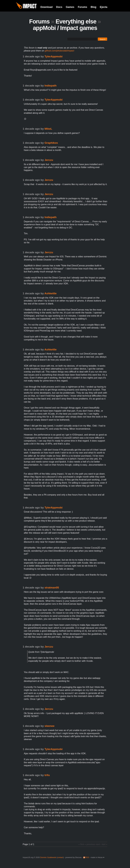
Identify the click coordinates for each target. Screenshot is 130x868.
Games (70, 7)
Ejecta (104, 7)
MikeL (48, 129)
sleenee (49, 726)
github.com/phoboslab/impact (60, 51)
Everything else (76, 21)
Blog (93, 7)
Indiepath (51, 86)
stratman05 (52, 588)
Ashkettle (50, 293)
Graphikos (51, 143)
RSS (87, 857)
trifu (47, 775)
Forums (82, 7)
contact (60, 857)
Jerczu (49, 160)
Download (47, 7)
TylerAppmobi (54, 56)
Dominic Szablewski (48, 857)
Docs (59, 7)
